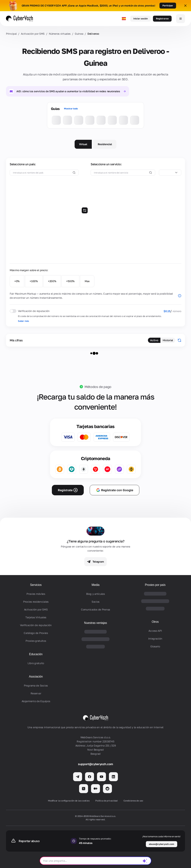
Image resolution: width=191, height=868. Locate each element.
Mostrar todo (71, 109)
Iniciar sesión (141, 19)
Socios (95, 602)
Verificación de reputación (36, 625)
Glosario (155, 646)
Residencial (105, 144)
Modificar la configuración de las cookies (69, 801)
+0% (17, 281)
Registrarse (162, 19)
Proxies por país (155, 585)
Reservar (36, 693)
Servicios (36, 585)
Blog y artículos (95, 594)
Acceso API (155, 631)
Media (95, 585)
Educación (36, 654)
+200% (52, 281)
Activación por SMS (33, 34)
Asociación (36, 677)
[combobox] (170, 173)
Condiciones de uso (133, 801)
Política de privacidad (106, 801)
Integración (155, 639)
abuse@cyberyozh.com (162, 844)
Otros (155, 622)
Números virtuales (60, 34)
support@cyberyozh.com (95, 764)
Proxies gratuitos (36, 641)
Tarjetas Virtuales (36, 617)
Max (87, 281)
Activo (154, 340)
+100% (34, 281)
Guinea (79, 34)
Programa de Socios (36, 685)
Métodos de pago (98, 387)
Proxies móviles (36, 594)
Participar (168, 5)
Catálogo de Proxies (36, 633)
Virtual (83, 144)
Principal (11, 34)
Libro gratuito (36, 663)
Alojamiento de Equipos (36, 701)
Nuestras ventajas (96, 623)
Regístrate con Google (115, 490)
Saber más (23, 321)
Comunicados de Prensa (95, 609)
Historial (168, 340)
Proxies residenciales (36, 602)
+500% (70, 281)
